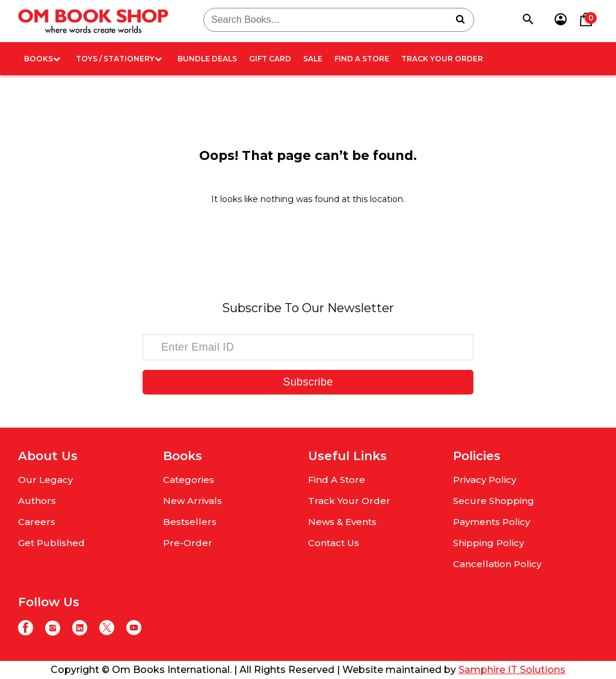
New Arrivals (192, 501)
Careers (37, 522)
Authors (37, 501)
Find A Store (362, 59)
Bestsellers (190, 522)
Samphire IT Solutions (512, 670)
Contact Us (334, 543)
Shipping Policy (488, 543)
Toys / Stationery (119, 59)
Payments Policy (491, 522)
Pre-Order (188, 543)
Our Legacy (45, 480)
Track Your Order (442, 59)
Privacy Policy (485, 480)
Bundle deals (207, 59)
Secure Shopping (494, 501)
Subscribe (308, 382)
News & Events (342, 522)
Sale (313, 59)
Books (42, 59)
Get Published (51, 543)
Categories (189, 480)
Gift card (270, 59)
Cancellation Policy (497, 564)
